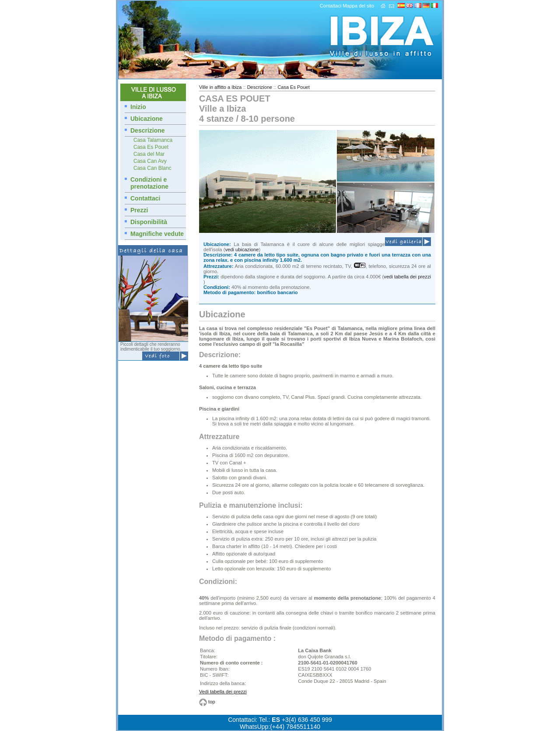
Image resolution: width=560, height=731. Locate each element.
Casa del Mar (149, 154)
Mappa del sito (358, 6)
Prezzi (139, 210)
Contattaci (331, 6)
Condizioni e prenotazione (149, 183)
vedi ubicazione (242, 250)
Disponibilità (149, 222)
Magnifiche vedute (157, 234)
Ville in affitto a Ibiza (220, 87)
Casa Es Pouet (151, 147)
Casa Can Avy (150, 161)
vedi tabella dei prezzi (407, 277)
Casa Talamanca (153, 140)
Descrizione (148, 130)
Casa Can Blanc (152, 168)
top (212, 702)
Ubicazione (147, 119)
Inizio (138, 107)
